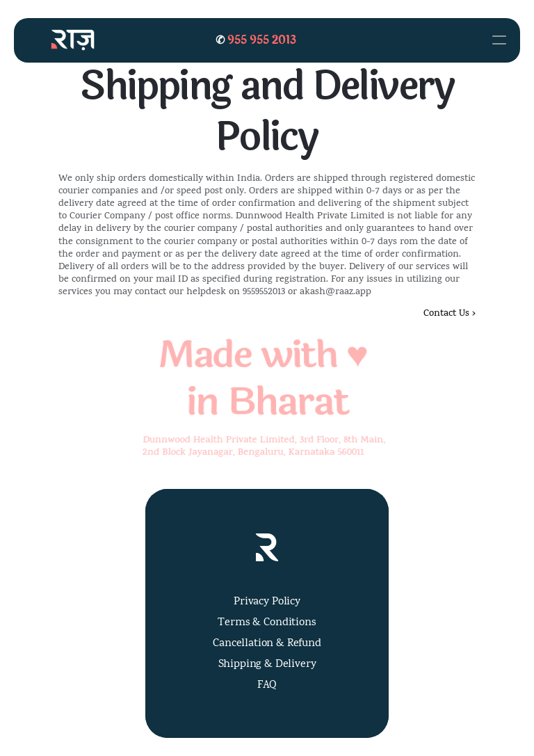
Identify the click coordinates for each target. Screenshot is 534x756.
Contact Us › (450, 314)
